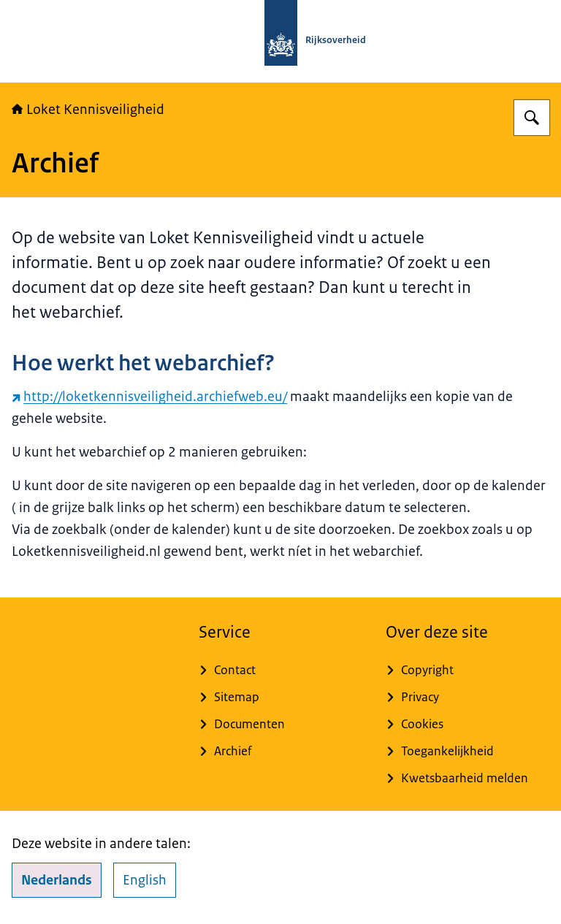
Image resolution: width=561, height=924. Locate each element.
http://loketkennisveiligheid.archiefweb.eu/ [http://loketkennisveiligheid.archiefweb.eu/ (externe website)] (149, 397)
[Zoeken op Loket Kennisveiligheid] (532, 118)
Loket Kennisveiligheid (88, 110)
